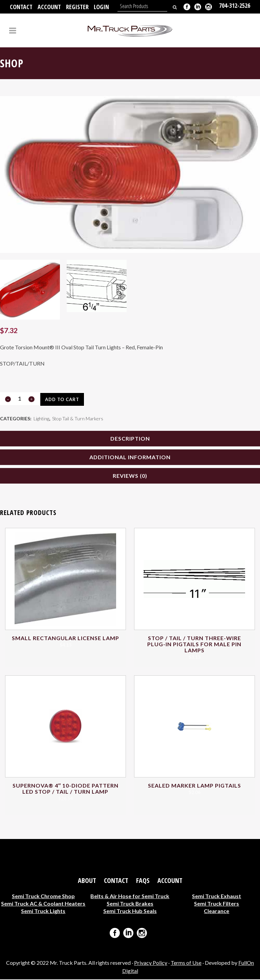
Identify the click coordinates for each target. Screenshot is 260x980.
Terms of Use (186, 964)
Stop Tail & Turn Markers (78, 419)
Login (101, 7)
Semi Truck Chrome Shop (43, 897)
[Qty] (20, 399)
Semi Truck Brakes (130, 904)
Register (77, 7)
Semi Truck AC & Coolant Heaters (43, 904)
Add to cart (62, 399)
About (87, 881)
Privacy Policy (151, 964)
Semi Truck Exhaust (216, 897)
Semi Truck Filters (216, 904)
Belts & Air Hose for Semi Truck (130, 897)
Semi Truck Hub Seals (130, 912)
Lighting (41, 419)
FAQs (143, 881)
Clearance (216, 912)
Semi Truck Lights (43, 912)
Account (49, 7)
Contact (21, 7)
